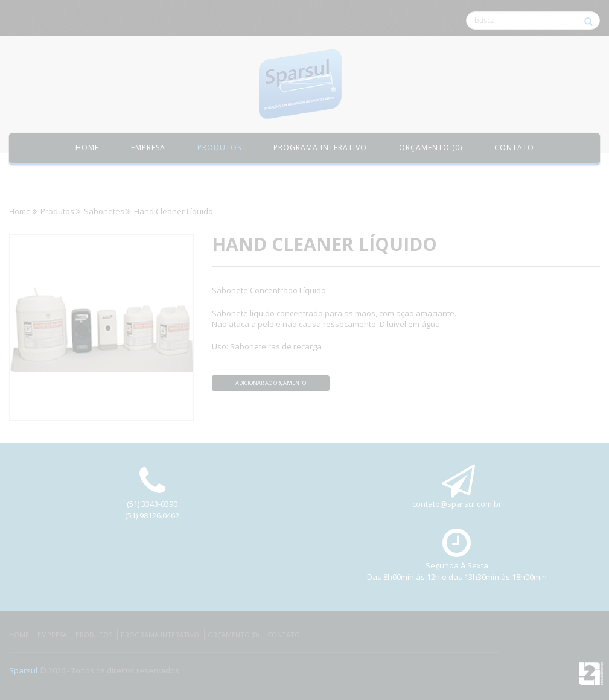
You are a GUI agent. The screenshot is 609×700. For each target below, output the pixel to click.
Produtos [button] (219, 148)
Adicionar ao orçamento (271, 383)
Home (87, 148)
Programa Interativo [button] (320, 148)
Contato (514, 148)
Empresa (148, 148)
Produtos (57, 211)
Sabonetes (104, 211)
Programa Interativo (160, 635)
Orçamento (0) (431, 148)
